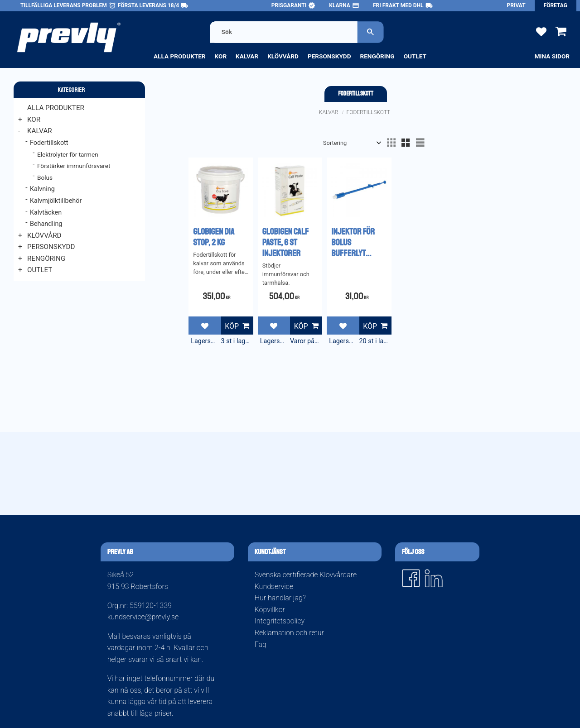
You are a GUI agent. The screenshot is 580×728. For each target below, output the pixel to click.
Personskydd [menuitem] (329, 56)
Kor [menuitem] (221, 56)
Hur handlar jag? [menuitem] (280, 598)
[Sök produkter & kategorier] (284, 32)
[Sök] (371, 32)
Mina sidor (552, 56)
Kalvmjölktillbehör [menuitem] (56, 201)
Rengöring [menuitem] (377, 56)
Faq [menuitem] (261, 644)
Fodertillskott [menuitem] (49, 143)
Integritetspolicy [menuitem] (280, 621)
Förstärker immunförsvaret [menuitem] (74, 166)
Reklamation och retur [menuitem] (289, 633)
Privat (516, 5)
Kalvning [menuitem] (42, 189)
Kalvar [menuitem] (247, 56)
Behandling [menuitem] (46, 224)
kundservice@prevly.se (143, 617)
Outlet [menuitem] (415, 56)
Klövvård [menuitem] (283, 56)
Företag (556, 5)
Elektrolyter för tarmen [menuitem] (68, 154)
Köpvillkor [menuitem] (270, 610)
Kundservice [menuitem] (274, 587)
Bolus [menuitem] (45, 177)
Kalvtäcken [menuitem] (46, 213)
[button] (541, 31)
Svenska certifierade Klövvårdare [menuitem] (306, 575)
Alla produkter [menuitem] (180, 56)
